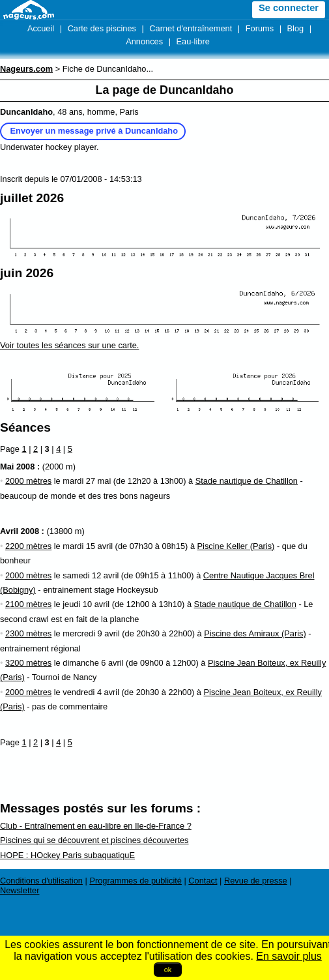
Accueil (41, 28)
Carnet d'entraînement (191, 28)
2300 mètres (28, 633)
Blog (296, 28)
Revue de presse (256, 881)
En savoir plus (289, 956)
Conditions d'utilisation (41, 881)
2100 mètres (28, 604)
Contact (203, 881)
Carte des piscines (102, 28)
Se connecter (289, 8)
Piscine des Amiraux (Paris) (255, 633)
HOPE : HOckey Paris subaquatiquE (67, 855)
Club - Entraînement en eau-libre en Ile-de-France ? (96, 826)
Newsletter (20, 890)
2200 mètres (28, 546)
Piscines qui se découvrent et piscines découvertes (94, 840)
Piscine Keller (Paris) (236, 546)
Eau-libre (193, 41)
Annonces (144, 41)
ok (168, 970)
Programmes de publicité (136, 881)
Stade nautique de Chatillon (247, 481)
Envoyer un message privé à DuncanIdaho (94, 131)
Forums (260, 28)
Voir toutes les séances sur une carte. (69, 345)
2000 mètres (28, 481)
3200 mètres (28, 663)
